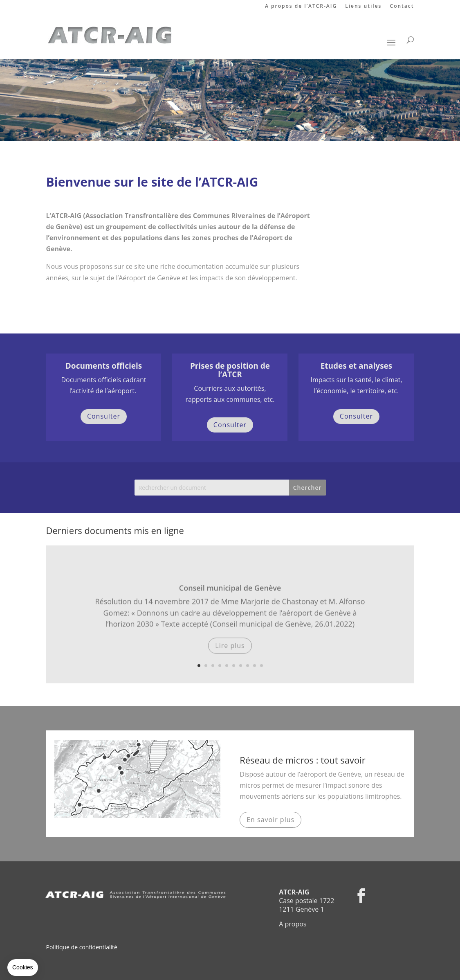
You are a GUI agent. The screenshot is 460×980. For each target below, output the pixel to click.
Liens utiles (363, 7)
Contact (402, 7)
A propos (293, 924)
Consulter (104, 416)
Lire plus (230, 653)
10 (261, 666)
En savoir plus (270, 820)
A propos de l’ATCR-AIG (301, 7)
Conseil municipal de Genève (230, 595)
